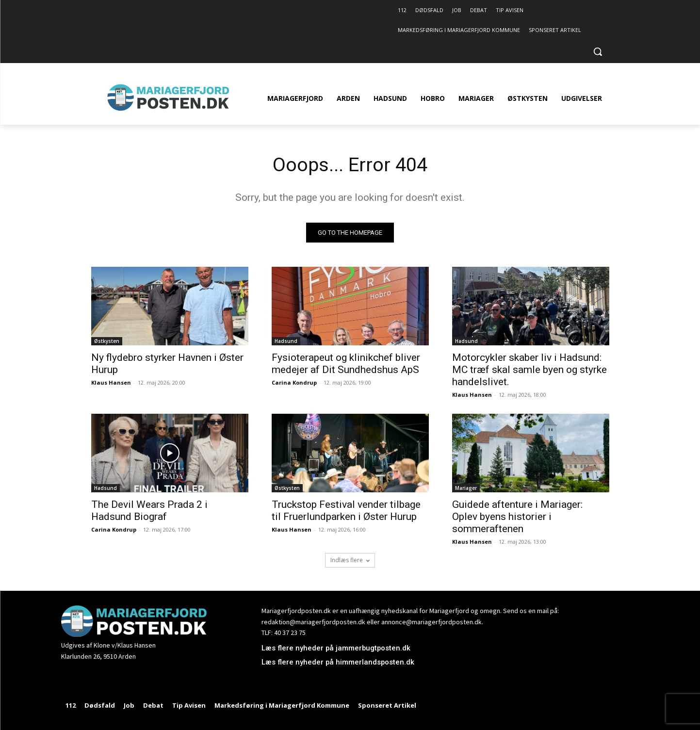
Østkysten (107, 341)
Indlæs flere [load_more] (350, 560)
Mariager (466, 488)
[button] (598, 51)
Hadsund (286, 341)
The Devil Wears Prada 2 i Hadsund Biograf (149, 511)
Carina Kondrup (294, 383)
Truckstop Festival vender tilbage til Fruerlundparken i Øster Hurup (346, 511)
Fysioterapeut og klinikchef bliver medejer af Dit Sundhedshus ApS (346, 364)
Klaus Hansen (111, 383)
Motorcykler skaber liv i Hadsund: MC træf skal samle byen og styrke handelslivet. (529, 370)
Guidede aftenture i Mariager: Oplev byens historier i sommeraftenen (517, 517)
